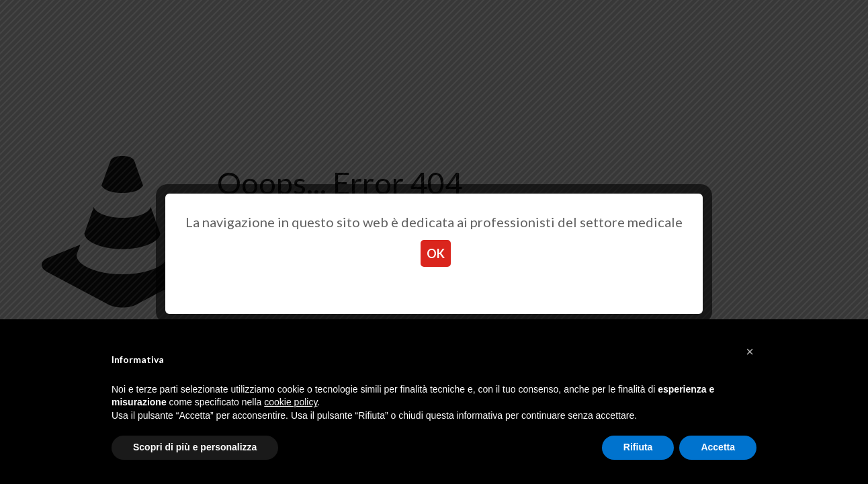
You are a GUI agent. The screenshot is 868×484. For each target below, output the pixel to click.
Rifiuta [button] (638, 447)
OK (436, 253)
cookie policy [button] (291, 402)
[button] (750, 352)
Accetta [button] (718, 447)
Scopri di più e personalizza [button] (195, 447)
